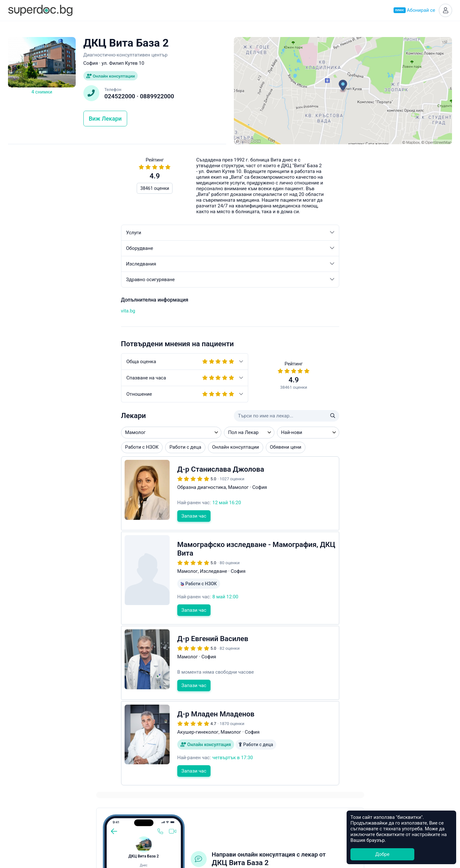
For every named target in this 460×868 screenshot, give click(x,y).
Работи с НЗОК (29, 449)
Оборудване (117, 250)
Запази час (81, 518)
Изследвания (117, 266)
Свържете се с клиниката (352, 259)
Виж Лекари (105, 120)
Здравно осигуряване (117, 281)
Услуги (117, 235)
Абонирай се (413, 11)
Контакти (230, 824)
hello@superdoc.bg (423, 342)
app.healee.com (329, 281)
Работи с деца (72, 449)
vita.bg (15, 312)
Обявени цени (173, 449)
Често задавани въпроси (333, 342)
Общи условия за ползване (230, 831)
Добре (382, 854)
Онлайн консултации (112, 77)
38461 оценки (42, 190)
